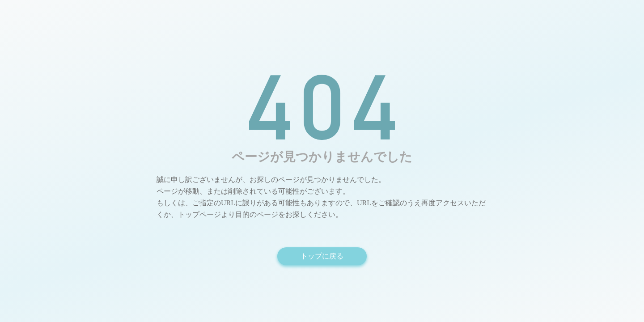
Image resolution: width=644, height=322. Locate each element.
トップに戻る (322, 256)
